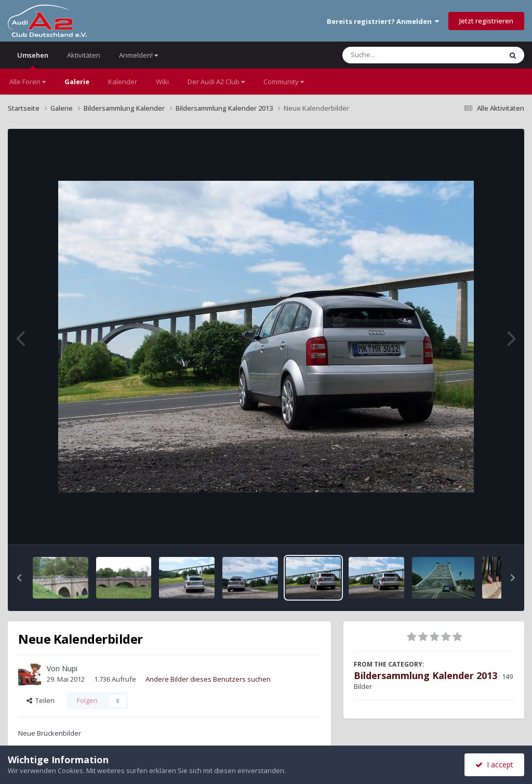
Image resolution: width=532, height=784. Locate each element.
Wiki (162, 82)
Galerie (77, 82)
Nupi (70, 668)
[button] (19, 578)
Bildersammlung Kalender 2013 (425, 675)
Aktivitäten (84, 55)
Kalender (123, 82)
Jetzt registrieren (486, 21)
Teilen (41, 700)
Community (284, 82)
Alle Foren (28, 82)
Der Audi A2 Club (216, 82)
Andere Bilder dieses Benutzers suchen (208, 679)
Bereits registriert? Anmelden (383, 21)
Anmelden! (138, 55)
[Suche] (401, 55)
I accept (494, 765)
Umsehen (33, 59)
